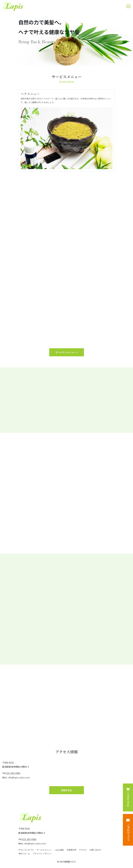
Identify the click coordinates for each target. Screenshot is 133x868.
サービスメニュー (44, 850)
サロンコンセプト (26, 850)
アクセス (83, 850)
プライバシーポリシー (42, 853)
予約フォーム (24, 853)
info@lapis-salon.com (19, 777)
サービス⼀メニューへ (67, 352)
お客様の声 (71, 850)
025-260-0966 (13, 773)
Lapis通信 (59, 850)
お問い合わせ (95, 850)
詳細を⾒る (67, 790)
